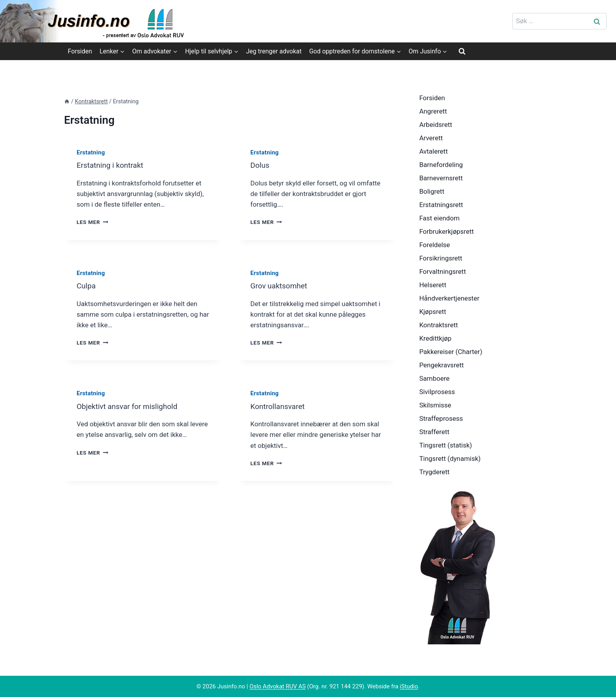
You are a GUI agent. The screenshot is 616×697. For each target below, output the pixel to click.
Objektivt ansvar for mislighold (127, 406)
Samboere (434, 378)
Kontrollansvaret (277, 406)
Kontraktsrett (438, 325)
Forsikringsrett (441, 258)
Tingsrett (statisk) (445, 445)
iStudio (409, 686)
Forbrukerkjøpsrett (446, 231)
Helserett (433, 285)
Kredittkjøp (435, 338)
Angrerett (433, 111)
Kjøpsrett (433, 312)
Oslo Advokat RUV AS (278, 686)
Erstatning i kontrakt (110, 165)
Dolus (260, 165)
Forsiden (80, 51)
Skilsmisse (435, 405)
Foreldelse (434, 245)
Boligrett (432, 191)
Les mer (92, 222)
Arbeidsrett (436, 125)
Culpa (86, 286)
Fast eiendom (439, 218)
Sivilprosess (437, 392)
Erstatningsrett (441, 205)
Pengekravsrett (442, 365)
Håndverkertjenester (449, 298)
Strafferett (434, 432)
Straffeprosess (441, 418)
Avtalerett (434, 151)
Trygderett (434, 472)
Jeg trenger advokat (274, 51)
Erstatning (91, 152)
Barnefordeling (441, 165)
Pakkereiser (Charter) (451, 352)
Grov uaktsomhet (279, 286)
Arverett (431, 138)
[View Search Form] (462, 51)
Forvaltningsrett (443, 271)
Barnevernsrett (441, 178)
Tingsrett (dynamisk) (450, 459)
